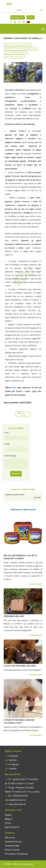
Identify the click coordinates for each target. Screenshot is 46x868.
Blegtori (9, 819)
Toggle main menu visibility (43, 29)
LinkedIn (11, 769)
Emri (7, 433)
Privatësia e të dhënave (16, 854)
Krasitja (34, 49)
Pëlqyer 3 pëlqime (23, 414)
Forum (8, 823)
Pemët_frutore (21, 53)
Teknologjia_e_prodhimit (14, 57)
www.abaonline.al (15, 804)
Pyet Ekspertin (12, 827)
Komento (16, 474)
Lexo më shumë (36, 584)
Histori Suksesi (12, 850)
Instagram (12, 764)
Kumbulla (9, 53)
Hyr (31, 17)
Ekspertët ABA (12, 846)
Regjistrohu (18, 17)
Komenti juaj (10, 456)
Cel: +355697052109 (16, 796)
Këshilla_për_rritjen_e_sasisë (16, 49)
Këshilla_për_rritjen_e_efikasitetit (18, 45)
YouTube (11, 760)
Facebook (11, 756)
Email (7, 444)
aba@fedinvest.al (15, 800)
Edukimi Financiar (13, 842)
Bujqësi (8, 815)
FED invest (10, 838)
